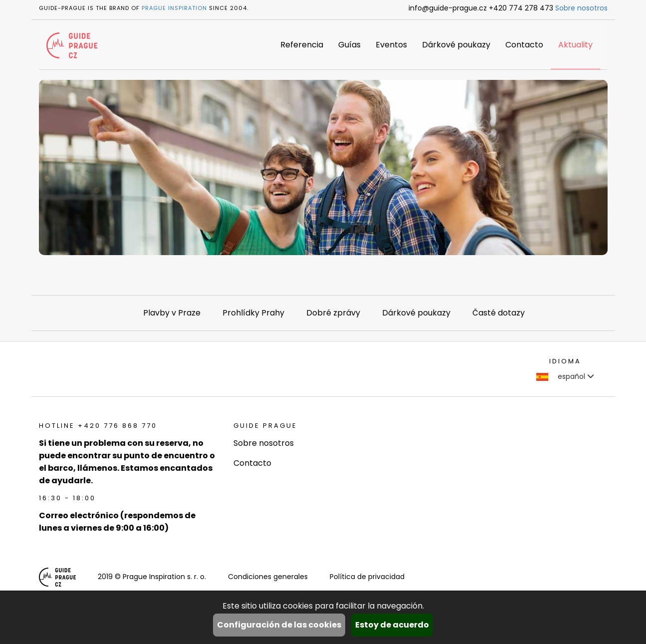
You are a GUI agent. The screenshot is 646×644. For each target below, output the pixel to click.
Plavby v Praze (172, 313)
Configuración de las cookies (279, 625)
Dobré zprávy (333, 313)
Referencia (302, 45)
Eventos (391, 45)
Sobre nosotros (581, 8)
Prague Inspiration (174, 8)
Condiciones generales (268, 577)
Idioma (565, 361)
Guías (349, 45)
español (565, 376)
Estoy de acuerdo (392, 625)
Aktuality (575, 45)
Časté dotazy (499, 313)
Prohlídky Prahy (253, 313)
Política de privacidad (367, 577)
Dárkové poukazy (456, 45)
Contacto (524, 45)
